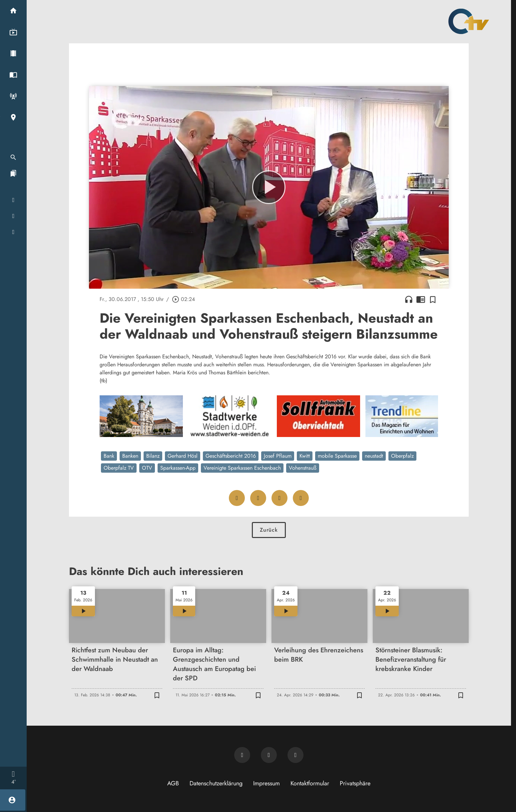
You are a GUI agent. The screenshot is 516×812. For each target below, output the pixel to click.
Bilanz (153, 456)
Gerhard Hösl (183, 456)
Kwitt (305, 456)
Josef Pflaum (278, 456)
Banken (130, 456)
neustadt (374, 456)
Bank (109, 456)
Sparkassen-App (178, 468)
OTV (147, 468)
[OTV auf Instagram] (295, 755)
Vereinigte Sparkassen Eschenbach (242, 468)
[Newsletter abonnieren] (242, 755)
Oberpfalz (402, 456)
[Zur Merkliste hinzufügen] (433, 299)
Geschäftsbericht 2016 (231, 456)
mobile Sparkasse (337, 456)
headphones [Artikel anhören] (409, 299)
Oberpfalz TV (119, 468)
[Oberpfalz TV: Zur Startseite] (469, 21)
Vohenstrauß (303, 468)
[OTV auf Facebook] (269, 755)
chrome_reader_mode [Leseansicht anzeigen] (421, 299)
